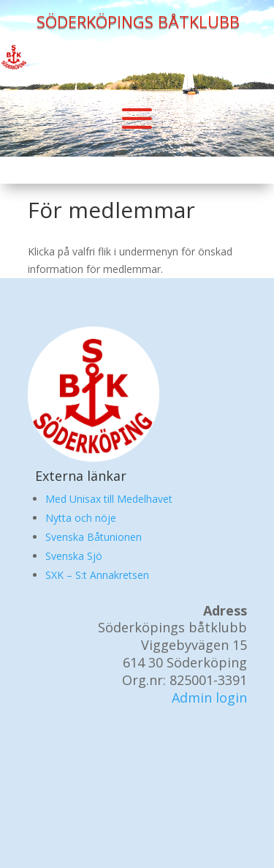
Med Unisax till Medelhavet (109, 499)
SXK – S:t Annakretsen (97, 575)
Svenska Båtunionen (94, 537)
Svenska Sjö (74, 556)
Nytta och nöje (81, 518)
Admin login (209, 697)
